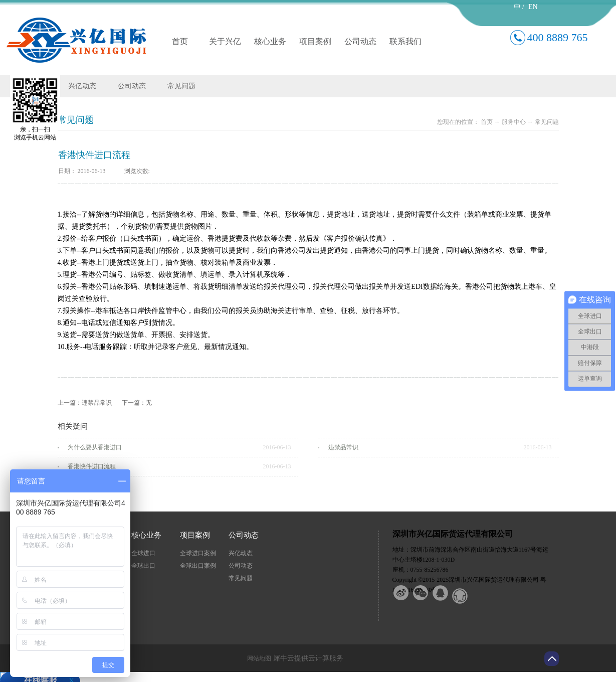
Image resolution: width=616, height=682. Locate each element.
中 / (519, 7)
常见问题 (547, 122)
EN (533, 7)
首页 (180, 41)
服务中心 (514, 122)
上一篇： (85, 403)
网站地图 (258, 658)
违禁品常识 (343, 447)
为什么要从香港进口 (95, 447)
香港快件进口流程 (92, 466)
